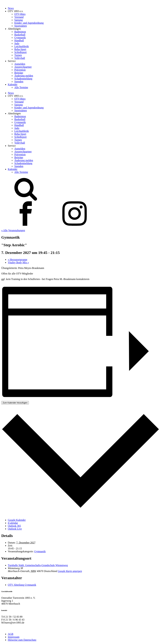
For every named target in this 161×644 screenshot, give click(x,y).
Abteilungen (14, 29)
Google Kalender (17, 520)
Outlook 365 (14, 526)
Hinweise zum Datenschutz (22, 640)
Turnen (18, 55)
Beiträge (19, 73)
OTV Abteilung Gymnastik (22, 585)
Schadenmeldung (23, 79)
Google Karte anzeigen (70, 571)
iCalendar (13, 523)
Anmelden (20, 64)
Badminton (20, 32)
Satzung (19, 20)
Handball (19, 40)
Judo (17, 43)
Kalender (13, 84)
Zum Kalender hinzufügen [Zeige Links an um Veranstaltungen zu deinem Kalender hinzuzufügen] (15, 403)
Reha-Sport (20, 49)
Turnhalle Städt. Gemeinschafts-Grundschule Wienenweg (38, 565)
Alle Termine (21, 87)
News (11, 8)
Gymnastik (20, 38)
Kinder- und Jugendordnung (29, 23)
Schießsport (21, 52)
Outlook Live (15, 529)
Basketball (20, 35)
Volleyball (20, 58)
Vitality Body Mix (18, 262)
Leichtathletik (22, 46)
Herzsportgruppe (18, 260)
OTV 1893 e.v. (16, 11)
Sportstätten (21, 26)
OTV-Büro (20, 14)
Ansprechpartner (23, 67)
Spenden (19, 82)
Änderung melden (24, 76)
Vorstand (19, 17)
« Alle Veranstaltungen (13, 230)
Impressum (14, 637)
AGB (11, 634)
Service (12, 61)
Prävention (20, 70)
